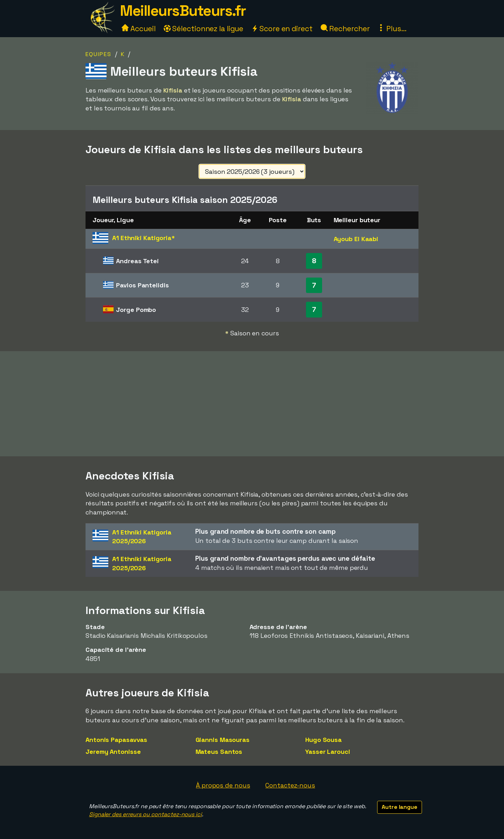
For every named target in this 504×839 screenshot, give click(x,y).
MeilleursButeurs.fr (183, 11)
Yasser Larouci (328, 752)
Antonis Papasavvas (116, 740)
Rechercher (345, 29)
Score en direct (282, 29)
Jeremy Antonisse (113, 752)
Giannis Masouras (223, 740)
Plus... (392, 29)
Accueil (138, 29)
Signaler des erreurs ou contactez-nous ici (145, 814)
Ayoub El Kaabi (356, 239)
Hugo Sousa (323, 740)
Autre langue (400, 807)
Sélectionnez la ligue (204, 29)
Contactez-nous (290, 785)
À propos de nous (223, 785)
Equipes (98, 54)
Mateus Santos (219, 752)
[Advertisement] (252, 404)
